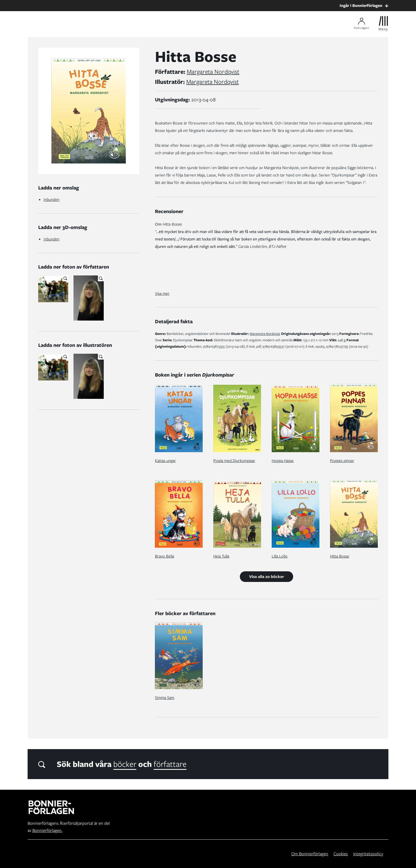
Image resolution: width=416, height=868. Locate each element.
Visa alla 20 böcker (266, 577)
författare (170, 764)
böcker (125, 764)
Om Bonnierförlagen (310, 854)
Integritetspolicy (368, 854)
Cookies (341, 854)
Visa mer (162, 293)
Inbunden (51, 200)
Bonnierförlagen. (47, 830)
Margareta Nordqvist (213, 72)
